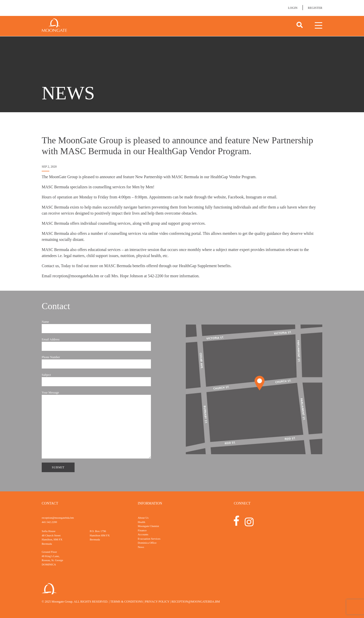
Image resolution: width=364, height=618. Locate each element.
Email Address (96, 344)
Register (315, 8)
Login (293, 8)
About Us (143, 518)
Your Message (96, 425)
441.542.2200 (49, 522)
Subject (96, 380)
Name (96, 327)
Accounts (143, 534)
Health (141, 522)
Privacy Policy (157, 602)
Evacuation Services (149, 539)
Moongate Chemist (148, 526)
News (141, 547)
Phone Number (96, 362)
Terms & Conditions (127, 602)
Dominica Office (147, 543)
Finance (142, 530)
